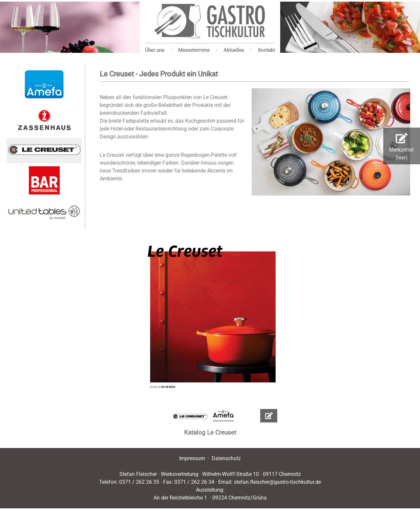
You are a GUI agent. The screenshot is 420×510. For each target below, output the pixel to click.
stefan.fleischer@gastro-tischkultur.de (277, 482)
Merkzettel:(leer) (402, 147)
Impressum (192, 458)
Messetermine (194, 50)
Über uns (155, 50)
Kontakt (266, 50)
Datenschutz (226, 458)
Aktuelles (234, 50)
